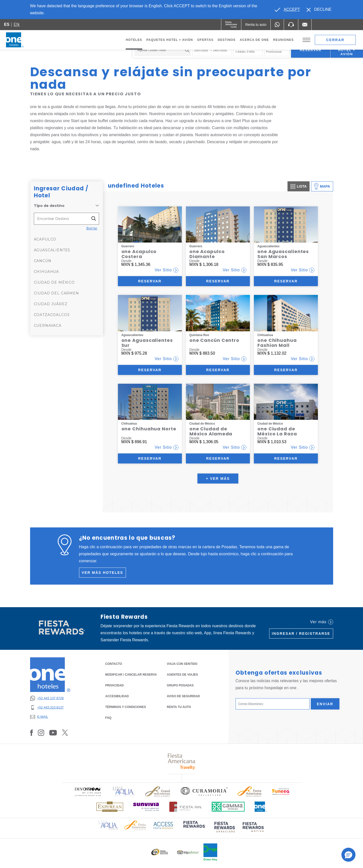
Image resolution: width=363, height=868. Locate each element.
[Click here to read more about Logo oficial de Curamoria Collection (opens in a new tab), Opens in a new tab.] (204, 792)
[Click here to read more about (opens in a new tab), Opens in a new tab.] (194, 828)
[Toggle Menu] (306, 40)
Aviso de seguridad (183, 696)
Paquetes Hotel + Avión (170, 41)
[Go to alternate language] (287, 10)
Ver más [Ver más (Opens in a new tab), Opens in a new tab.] (321, 622)
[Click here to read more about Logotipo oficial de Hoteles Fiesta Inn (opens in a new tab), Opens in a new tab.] (186, 807)
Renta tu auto (179, 707)
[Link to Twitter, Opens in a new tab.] (65, 733)
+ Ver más (218, 479)
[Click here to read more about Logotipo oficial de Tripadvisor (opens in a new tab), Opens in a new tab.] (188, 852)
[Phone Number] (291, 25)
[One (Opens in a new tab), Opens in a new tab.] (231, 25)
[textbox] (161, 50)
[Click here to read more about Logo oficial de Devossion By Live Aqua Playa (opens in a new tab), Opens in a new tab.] (88, 792)
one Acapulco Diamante (207, 254)
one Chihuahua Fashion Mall (277, 343)
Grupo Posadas (180, 685)
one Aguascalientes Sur (147, 343)
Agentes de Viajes (182, 675)
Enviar (325, 704)
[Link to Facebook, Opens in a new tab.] (32, 733)
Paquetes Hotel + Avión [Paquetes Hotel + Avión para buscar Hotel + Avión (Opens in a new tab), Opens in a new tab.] (347, 50)
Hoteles (134, 40)
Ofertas (205, 40)
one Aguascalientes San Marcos (283, 254)
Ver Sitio (167, 270)
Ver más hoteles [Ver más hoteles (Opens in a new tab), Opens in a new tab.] (102, 573)
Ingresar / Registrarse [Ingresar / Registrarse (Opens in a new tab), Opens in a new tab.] (301, 634)
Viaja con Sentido (182, 664)
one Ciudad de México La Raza (277, 431)
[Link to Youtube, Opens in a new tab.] (53, 733)
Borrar (92, 228)
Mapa (322, 186)
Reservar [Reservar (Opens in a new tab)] (150, 281)
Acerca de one (254, 40)
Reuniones (283, 40)
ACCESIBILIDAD (117, 696)
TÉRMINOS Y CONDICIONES (126, 707)
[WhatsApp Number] (277, 25)
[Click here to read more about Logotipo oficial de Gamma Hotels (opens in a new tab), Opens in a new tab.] (228, 807)
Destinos (227, 40)
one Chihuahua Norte (149, 429)
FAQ (108, 718)
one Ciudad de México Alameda (211, 431)
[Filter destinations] (95, 219)
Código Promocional (274, 50)
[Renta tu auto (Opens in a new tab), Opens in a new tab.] (256, 25)
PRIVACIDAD (115, 685)
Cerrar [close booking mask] (335, 40)
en (17, 24)
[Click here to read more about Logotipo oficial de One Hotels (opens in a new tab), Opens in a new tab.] (261, 807)
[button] (348, 855)
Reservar (311, 50)
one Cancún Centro (214, 340)
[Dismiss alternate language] (319, 10)
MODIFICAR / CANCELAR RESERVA (131, 675)
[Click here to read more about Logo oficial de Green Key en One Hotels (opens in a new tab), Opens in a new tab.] (210, 852)
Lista (299, 186)
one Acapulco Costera (139, 254)
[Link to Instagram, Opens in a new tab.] (41, 733)
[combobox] (163, 50)
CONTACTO (114, 664)
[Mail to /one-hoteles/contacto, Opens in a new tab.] (305, 25)
